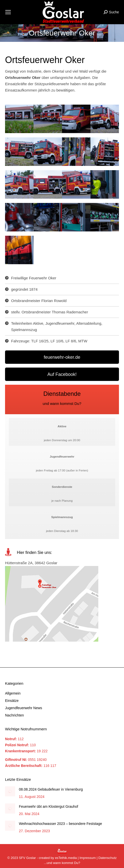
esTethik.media (66, 858)
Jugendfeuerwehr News (24, 708)
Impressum (87, 858)
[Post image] (10, 791)
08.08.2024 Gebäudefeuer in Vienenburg (51, 789)
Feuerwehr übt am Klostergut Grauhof (49, 806)
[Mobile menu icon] (8, 12)
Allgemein (13, 693)
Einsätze (12, 701)
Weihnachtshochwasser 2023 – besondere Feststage (60, 824)
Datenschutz (107, 858)
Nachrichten (14, 715)
